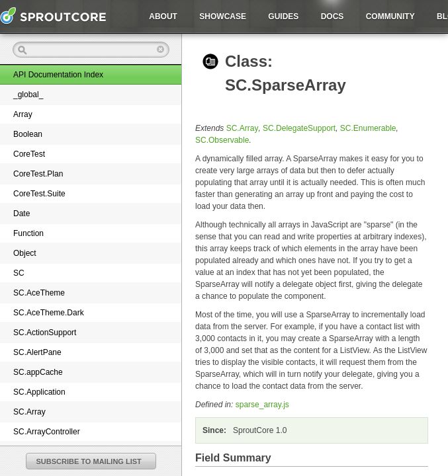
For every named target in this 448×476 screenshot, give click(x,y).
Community (390, 17)
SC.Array (29, 412)
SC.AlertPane (37, 352)
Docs (333, 17)
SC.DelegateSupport (299, 128)
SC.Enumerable (368, 128)
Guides (283, 17)
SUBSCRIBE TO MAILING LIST (89, 461)
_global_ (28, 95)
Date (22, 214)
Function (28, 233)
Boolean (28, 134)
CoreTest (29, 154)
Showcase (223, 17)
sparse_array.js (262, 405)
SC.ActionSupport (45, 333)
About (163, 17)
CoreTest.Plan (38, 174)
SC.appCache (38, 372)
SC (19, 273)
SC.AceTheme (39, 293)
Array (23, 114)
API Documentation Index (58, 75)
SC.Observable (222, 140)
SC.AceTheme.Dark (49, 313)
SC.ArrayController (47, 432)
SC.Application (39, 392)
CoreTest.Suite (39, 194)
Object (25, 253)
